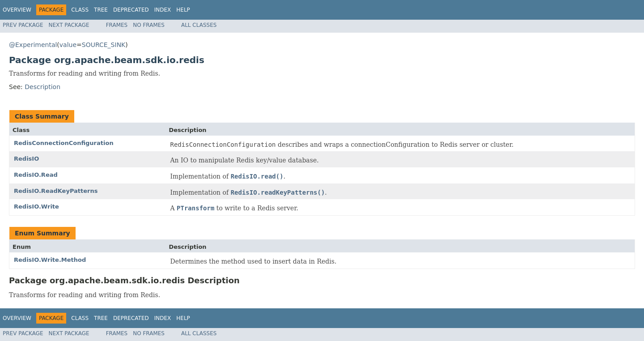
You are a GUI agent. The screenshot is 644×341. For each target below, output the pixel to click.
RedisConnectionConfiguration (64, 143)
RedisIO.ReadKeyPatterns (56, 191)
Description (42, 87)
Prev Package (23, 25)
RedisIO (26, 159)
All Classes (199, 25)
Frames (117, 25)
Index (163, 10)
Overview (17, 10)
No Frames (149, 25)
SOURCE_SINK (104, 45)
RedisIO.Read (36, 175)
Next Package (69, 25)
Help (183, 10)
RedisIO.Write (36, 207)
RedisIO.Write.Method (50, 260)
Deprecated (131, 10)
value (68, 45)
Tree (101, 10)
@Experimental (33, 45)
